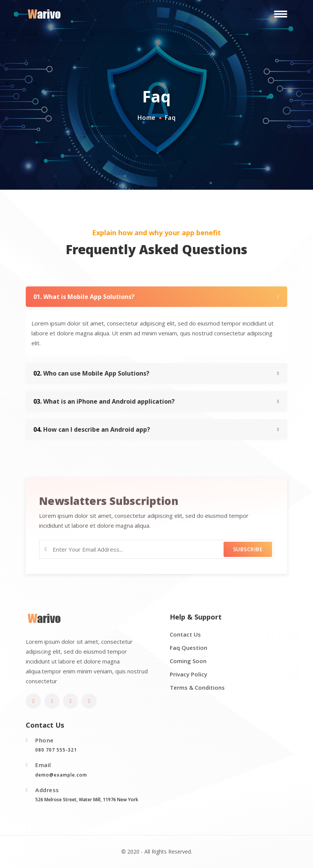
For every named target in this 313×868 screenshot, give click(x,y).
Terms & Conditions (197, 687)
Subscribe (248, 549)
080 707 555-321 (56, 750)
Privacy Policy (189, 674)
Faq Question (189, 648)
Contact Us (185, 634)
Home (147, 118)
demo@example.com (61, 775)
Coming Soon (188, 661)
